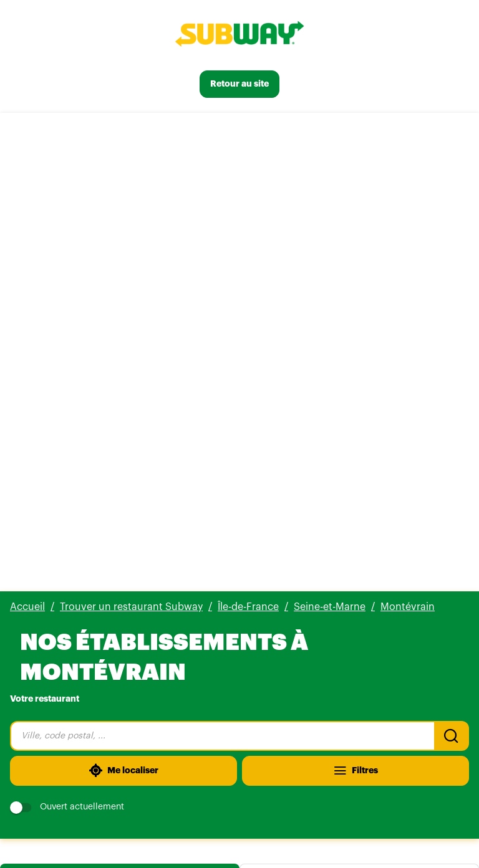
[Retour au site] (239, 84)
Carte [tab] (359, 399)
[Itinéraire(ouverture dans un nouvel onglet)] (352, 525)
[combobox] (222, 257)
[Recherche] (452, 257)
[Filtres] (356, 292)
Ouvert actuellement (67, 329)
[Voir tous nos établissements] (81, 804)
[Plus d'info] (127, 525)
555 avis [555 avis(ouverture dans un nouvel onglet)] (113, 459)
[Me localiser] (123, 292)
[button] (239, 657)
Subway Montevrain (73, 444)
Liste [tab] (120, 399)
